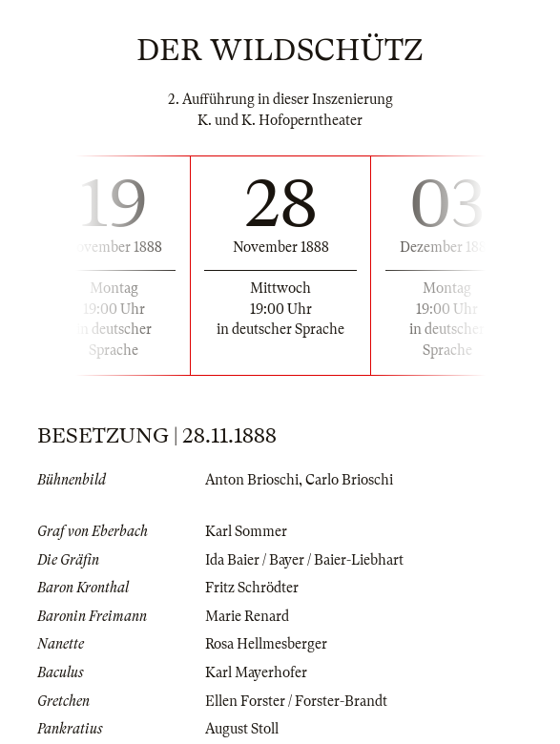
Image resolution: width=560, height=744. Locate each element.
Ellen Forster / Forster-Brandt (296, 701)
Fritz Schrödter (252, 588)
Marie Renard (247, 616)
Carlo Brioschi (349, 480)
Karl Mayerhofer (256, 672)
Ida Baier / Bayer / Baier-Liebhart (304, 560)
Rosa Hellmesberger (266, 644)
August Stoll (242, 729)
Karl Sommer (246, 531)
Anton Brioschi (252, 480)
